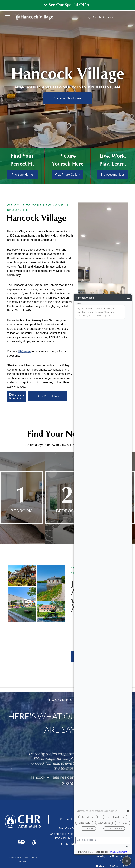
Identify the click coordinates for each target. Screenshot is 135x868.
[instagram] (72, 844)
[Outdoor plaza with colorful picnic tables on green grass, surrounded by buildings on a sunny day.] (22, 605)
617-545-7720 (103, 17)
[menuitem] (16, 858)
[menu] (8, 17)
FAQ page (24, 416)
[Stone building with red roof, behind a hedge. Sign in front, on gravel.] (51, 612)
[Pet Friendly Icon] (23, 843)
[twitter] (67, 844)
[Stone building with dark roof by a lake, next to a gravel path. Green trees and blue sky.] (51, 583)
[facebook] (62, 844)
